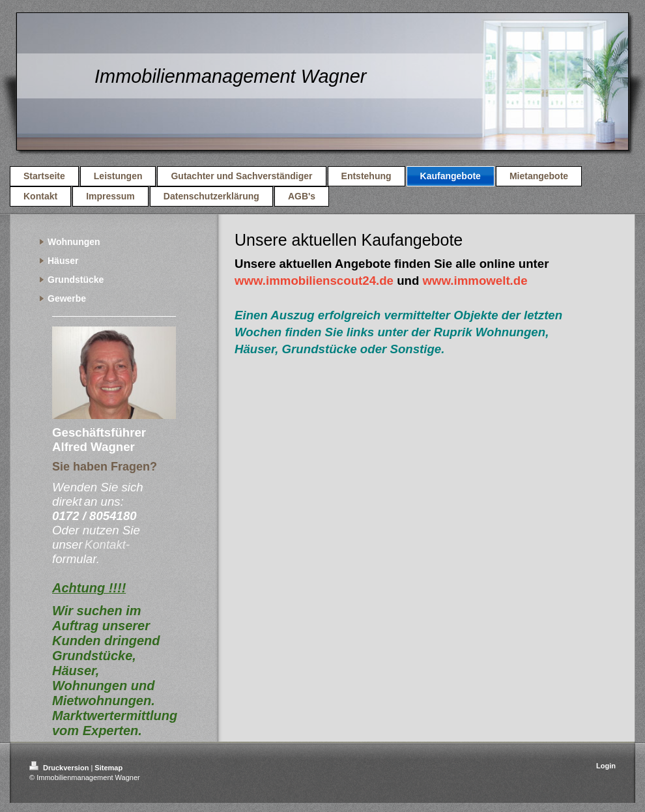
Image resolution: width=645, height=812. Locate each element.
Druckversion (60, 768)
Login (606, 766)
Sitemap (108, 768)
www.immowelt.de (475, 281)
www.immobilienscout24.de (314, 281)
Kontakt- (107, 544)
